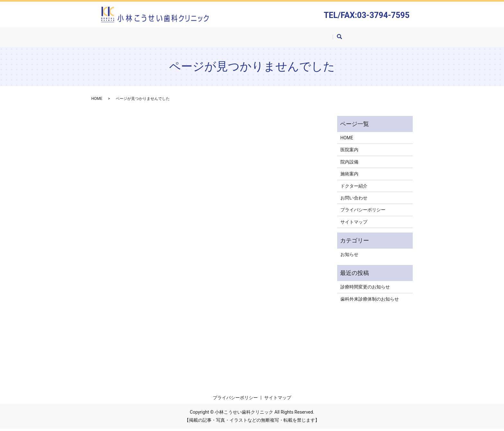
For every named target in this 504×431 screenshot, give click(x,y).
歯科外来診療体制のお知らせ (370, 301)
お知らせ (349, 257)
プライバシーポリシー (363, 212)
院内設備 (218, 39)
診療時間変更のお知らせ (365, 289)
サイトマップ (354, 224)
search (353, 39)
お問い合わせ (326, 39)
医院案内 (186, 39)
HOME (157, 39)
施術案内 (249, 39)
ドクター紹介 (285, 39)
